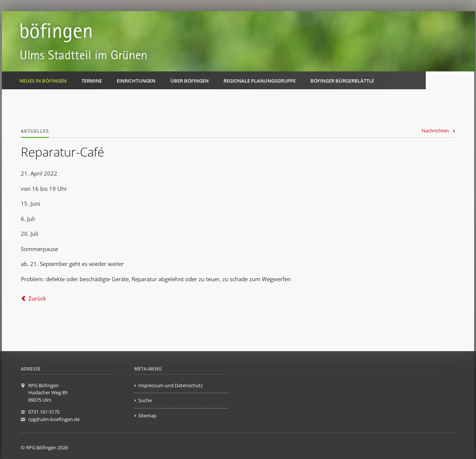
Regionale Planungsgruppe (260, 81)
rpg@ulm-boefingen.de (54, 419)
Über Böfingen (189, 81)
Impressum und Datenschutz (171, 385)
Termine (92, 81)
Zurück (37, 298)
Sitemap (147, 415)
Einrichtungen (136, 81)
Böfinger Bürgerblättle (342, 81)
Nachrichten (435, 131)
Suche (145, 400)
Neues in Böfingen (43, 81)
